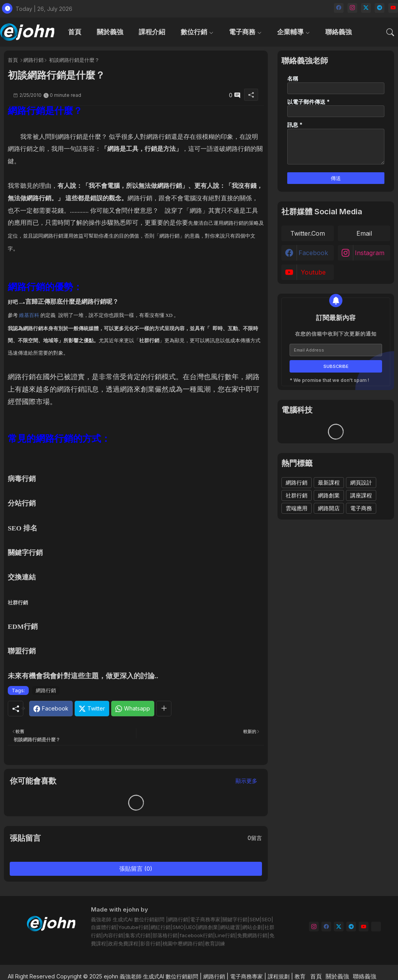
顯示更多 (246, 781)
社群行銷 (297, 495)
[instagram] (352, 8)
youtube (313, 272)
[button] (390, 32)
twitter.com (308, 233)
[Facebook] (51, 709)
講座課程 (361, 495)
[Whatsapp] (133, 709)
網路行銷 (33, 60)
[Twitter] (92, 709)
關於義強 (110, 32)
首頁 (75, 32)
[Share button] (164, 709)
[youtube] (393, 8)
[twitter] (366, 8)
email (364, 233)
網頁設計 (361, 482)
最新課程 (329, 482)
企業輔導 (290, 32)
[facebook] (339, 8)
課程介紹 (152, 32)
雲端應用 (297, 508)
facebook (313, 253)
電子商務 (242, 32)
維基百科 (29, 315)
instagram (370, 253)
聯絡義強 (339, 32)
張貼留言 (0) (136, 869)
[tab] (75, 32)
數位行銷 (194, 32)
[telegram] (380, 8)
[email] (376, 927)
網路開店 (329, 508)
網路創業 (329, 495)
